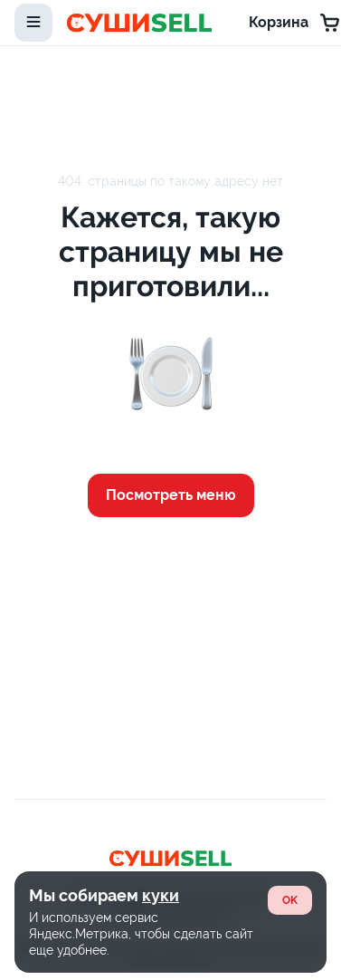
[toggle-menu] (33, 23)
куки (161, 895)
